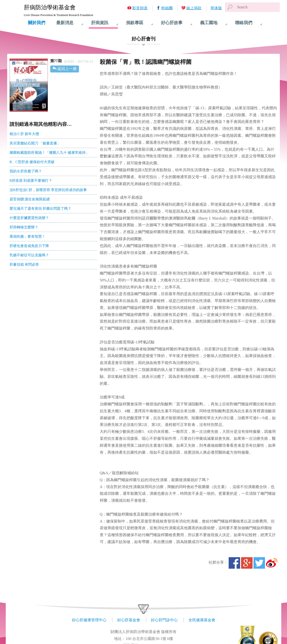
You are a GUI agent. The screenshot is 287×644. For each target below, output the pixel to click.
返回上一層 (67, 69)
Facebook (234, 563)
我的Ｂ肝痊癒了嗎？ (26, 171)
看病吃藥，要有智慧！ (28, 237)
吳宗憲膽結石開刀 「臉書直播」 (35, 143)
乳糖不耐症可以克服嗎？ (29, 255)
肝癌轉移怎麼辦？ (24, 227)
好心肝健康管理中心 (89, 620)
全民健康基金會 (202, 620)
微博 (272, 563)
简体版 (216, 8)
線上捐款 (194, 8)
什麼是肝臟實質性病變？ (29, 218)
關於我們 (37, 23)
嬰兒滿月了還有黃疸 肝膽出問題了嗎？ (41, 209)
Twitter (259, 563)
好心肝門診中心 (164, 620)
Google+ (247, 563)
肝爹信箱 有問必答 (24, 264)
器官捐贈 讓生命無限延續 (30, 199)
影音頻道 (140, 8)
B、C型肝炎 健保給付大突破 (32, 162)
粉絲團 (167, 8)
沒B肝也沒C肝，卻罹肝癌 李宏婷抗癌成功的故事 (48, 190)
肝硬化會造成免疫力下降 (29, 246)
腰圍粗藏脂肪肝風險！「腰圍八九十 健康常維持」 (50, 153)
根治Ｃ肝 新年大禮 (24, 134)
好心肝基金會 (129, 620)
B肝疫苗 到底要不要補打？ (31, 181)
